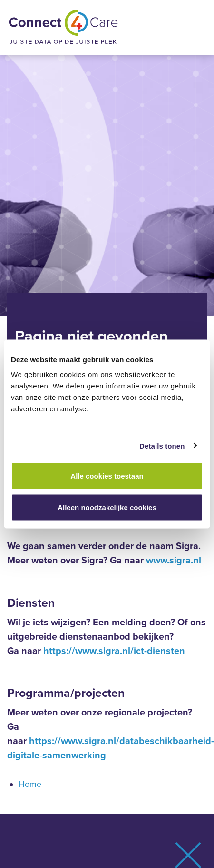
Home (30, 784)
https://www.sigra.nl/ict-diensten (114, 651)
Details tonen (162, 445)
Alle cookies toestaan (107, 476)
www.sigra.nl (174, 561)
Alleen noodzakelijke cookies (107, 507)
